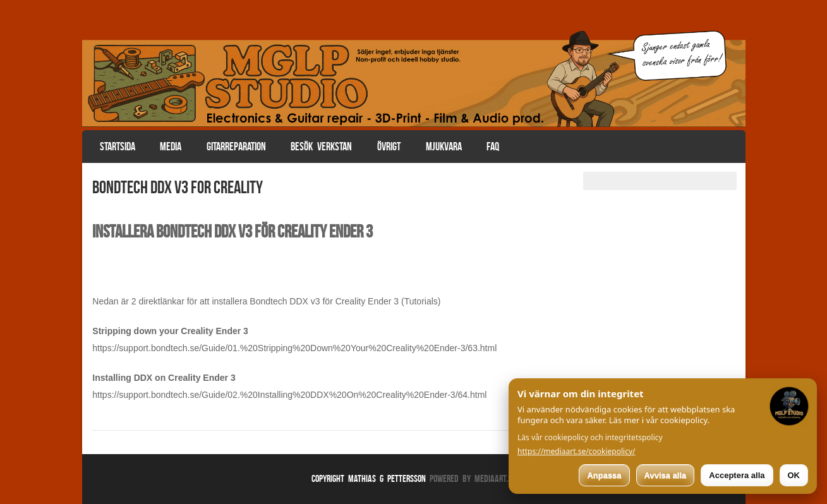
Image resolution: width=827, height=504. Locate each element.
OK (794, 475)
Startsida (118, 147)
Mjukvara (444, 147)
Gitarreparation (236, 147)
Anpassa (604, 475)
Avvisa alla (666, 475)
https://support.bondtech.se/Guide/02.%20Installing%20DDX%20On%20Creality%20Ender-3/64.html (289, 395)
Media (171, 147)
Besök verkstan (321, 147)
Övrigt (389, 147)
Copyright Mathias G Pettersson (369, 478)
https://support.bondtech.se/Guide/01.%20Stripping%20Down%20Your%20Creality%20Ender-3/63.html (294, 348)
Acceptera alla (737, 475)
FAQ (493, 147)
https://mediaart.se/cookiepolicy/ (576, 452)
